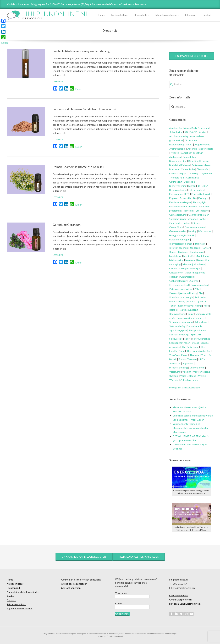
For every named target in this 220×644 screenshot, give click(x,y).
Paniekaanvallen (199, 285)
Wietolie (174, 380)
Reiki (206, 306)
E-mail (119, 603)
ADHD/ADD (191, 132)
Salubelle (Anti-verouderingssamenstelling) (81, 51)
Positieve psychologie (181, 297)
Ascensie (192, 149)
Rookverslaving (177, 314)
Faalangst (203, 198)
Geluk (203, 219)
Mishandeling (176, 260)
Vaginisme (188, 363)
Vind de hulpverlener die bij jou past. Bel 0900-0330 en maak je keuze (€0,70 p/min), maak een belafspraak (63, 4)
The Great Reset (178, 355)
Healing (192, 231)
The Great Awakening (198, 351)
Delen (79, 89)
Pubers (191, 301)
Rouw (191, 314)
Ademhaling (176, 132)
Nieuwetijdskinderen (194, 264)
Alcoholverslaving (179, 136)
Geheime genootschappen (184, 219)
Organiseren (187, 277)
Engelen (174, 198)
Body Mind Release (180, 165)
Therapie (194, 355)
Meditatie (189, 256)
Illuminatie (200, 244)
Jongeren (195, 248)
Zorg (196, 380)
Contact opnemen (71, 588)
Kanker (206, 248)
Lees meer (58, 81)
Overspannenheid (179, 285)
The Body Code (190, 347)
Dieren (192, 186)
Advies (203, 132)
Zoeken (11, 596)
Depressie (189, 182)
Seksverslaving (177, 326)
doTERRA (203, 186)
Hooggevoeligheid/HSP (182, 235)
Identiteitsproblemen (181, 244)
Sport (187, 339)
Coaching (193, 173)
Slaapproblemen (197, 330)
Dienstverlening (178, 186)
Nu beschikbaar (120, 15)
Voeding (187, 372)
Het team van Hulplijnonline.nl (185, 604)
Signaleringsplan (178, 330)
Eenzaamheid (176, 194)
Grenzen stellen (178, 231)
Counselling (176, 182)
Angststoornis (202, 144)
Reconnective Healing (190, 306)
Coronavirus (193, 178)
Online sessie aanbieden (74, 584)
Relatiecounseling (188, 310)
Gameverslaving (178, 215)
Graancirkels (176, 227)
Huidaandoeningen (179, 239)
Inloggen (190, 15)
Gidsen (196, 223)
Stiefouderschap (201, 339)
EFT (187, 194)
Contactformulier (179, 595)
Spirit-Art (196, 334)
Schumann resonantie (181, 322)
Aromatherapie (177, 149)
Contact (207, 15)
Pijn (201, 293)
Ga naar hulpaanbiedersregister (84, 557)
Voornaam (121, 593)
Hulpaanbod (13, 588)
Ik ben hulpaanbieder (166, 15)
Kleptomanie (197, 252)
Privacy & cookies (16, 604)
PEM (197, 289)
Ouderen (194, 281)
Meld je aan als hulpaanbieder (185, 387)
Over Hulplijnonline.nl (181, 600)
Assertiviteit (206, 149)
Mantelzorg (175, 256)
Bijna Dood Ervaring (199, 161)
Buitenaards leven (201, 165)
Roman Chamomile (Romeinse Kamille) (78, 167)
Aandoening (176, 128)
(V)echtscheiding (178, 368)
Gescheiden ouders (180, 223)
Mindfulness (202, 256)
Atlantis (175, 153)
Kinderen (183, 252)
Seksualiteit (201, 322)
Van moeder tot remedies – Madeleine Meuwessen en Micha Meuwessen (190, 428)
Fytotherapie (202, 211)
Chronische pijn (178, 173)
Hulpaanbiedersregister (192, 56)
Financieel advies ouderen (183, 206)
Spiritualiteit (176, 339)
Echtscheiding (196, 190)
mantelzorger (194, 268)
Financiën (188, 211)
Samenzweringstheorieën (191, 318)
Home (102, 15)
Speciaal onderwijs (179, 334)
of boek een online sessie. (133, 4)
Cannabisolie (188, 169)
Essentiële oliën (188, 198)
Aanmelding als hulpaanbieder (23, 592)
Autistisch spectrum (192, 153)
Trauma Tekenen (188, 359)
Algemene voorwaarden (20, 608)
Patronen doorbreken (181, 289)
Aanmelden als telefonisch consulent (81, 580)
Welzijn (202, 376)
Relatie (173, 310)
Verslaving (175, 372)
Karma (173, 252)
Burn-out (174, 169)
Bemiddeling (189, 157)
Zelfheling (186, 380)
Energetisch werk (201, 194)
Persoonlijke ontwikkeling (183, 293)
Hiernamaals (205, 231)
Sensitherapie (195, 326)
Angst (189, 144)
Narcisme (190, 260)
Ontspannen (176, 273)
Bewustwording (178, 161)
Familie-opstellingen (180, 202)
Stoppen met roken (180, 343)
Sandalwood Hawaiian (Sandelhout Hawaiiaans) (84, 109)
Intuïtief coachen (179, 248)
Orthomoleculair (178, 281)
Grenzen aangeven (194, 227)
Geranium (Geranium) (67, 225)
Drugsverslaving (178, 190)
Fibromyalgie (199, 202)
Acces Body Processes (197, 128)
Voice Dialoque (188, 376)
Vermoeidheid (197, 368)
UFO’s (202, 359)
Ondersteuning (178, 268)
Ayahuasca (175, 157)
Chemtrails (202, 169)
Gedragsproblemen (199, 215)
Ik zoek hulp (141, 15)
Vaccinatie (175, 363)
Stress (196, 343)
